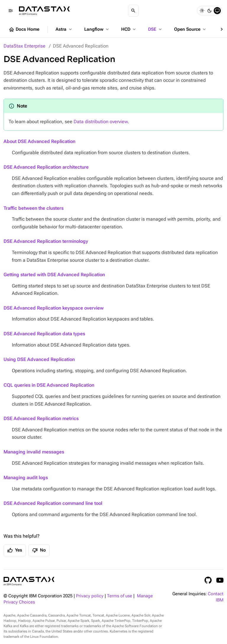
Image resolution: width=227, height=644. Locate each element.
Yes (15, 550)
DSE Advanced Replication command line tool (53, 503)
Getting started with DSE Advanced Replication (54, 275)
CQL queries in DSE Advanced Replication (49, 385)
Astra (64, 29)
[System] (217, 11)
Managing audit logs (26, 478)
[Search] (133, 11)
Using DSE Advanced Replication (39, 359)
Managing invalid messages (34, 452)
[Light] (202, 11)
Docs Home (24, 30)
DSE (155, 29)
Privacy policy (90, 596)
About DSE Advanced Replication (39, 141)
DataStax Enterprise (25, 46)
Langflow (97, 29)
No (39, 550)
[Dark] (210, 11)
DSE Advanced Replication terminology (46, 241)
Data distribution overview (101, 122)
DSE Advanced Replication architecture (46, 167)
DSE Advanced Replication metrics (41, 418)
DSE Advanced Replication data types (44, 334)
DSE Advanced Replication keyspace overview (54, 308)
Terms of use (120, 596)
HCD (129, 29)
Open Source (190, 29)
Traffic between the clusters (34, 208)
